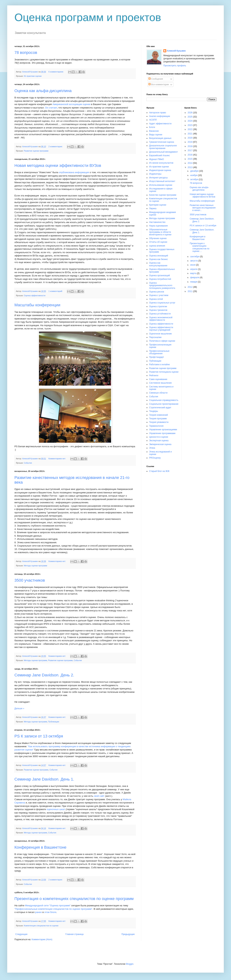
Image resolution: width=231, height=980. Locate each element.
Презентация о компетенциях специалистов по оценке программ (74, 899)
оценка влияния (157, 246)
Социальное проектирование (164, 404)
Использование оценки (161, 185)
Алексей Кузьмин (176, 51)
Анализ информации (160, 116)
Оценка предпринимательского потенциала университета (162, 285)
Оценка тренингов (158, 310)
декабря (195, 171)
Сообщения (156, 79)
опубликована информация (74, 172)
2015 (190, 159)
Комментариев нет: (57, 459)
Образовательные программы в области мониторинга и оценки (160, 232)
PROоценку (155, 458)
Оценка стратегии (158, 306)
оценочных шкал (56, 809)
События (28, 463)
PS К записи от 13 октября (39, 736)
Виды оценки (156, 135)
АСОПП (153, 120)
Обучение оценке (158, 238)
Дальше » (19, 708)
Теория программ (158, 419)
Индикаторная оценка (160, 170)
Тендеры (154, 411)
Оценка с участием (159, 295)
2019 (190, 142)
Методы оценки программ (35, 566)
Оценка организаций (159, 275)
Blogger (130, 964)
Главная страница (75, 934)
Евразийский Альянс (159, 155)
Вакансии (154, 131)
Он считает (51, 108)
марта (194, 273)
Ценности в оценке (159, 437)
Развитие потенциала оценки (164, 372)
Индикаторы (155, 174)
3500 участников (30, 580)
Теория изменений (159, 415)
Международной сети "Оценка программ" (48, 905)
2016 (190, 155)
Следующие (21, 934)
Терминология (156, 426)
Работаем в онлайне (159, 365)
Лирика (153, 208)
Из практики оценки (33, 76)
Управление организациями (163, 430)
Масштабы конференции (37, 305)
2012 (190, 287)
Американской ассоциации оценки (71, 104)
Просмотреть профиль (175, 66)
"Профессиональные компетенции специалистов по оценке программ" (53, 909)
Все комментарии (159, 85)
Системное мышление (160, 383)
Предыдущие (128, 934)
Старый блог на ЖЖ (159, 471)
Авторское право (158, 113)
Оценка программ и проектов (88, 17)
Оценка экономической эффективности (161, 319)
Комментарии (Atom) (42, 939)
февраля (195, 277)
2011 (190, 291)
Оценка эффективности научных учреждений (161, 329)
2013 (190, 167)
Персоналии (155, 337)
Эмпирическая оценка (160, 444)
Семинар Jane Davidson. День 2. (44, 675)
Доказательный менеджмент (163, 152)
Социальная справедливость (164, 400)
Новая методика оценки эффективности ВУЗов (58, 165)
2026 (190, 113)
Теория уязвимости (159, 422)
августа (194, 261)
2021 (190, 134)
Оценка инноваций (159, 256)
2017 (190, 150)
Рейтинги (154, 375)
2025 (190, 117)
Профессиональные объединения (159, 352)
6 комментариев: (56, 72)
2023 (190, 125)
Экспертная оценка (159, 441)
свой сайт (99, 796)
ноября (194, 175)
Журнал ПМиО (157, 159)
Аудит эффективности (160, 124)
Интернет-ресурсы (158, 178)
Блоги (152, 127)
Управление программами (162, 433)
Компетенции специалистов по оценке (41, 926)
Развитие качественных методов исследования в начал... (203, 208)
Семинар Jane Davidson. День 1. (44, 779)
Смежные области (158, 393)
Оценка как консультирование (158, 264)
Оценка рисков (157, 292)
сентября (195, 257)
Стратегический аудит (160, 408)
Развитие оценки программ (36, 151)
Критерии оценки (158, 205)
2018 (190, 146)
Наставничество (157, 222)
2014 (190, 163)
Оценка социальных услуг (162, 303)
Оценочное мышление (160, 334)
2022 (190, 129)
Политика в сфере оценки (162, 341)
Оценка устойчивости (160, 314)
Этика (152, 448)
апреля (194, 269)
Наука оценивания (158, 226)
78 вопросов (26, 53)
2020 (190, 138)
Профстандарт (157, 357)
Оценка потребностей (160, 279)
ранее (38, 912)
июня (193, 265)
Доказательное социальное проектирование (163, 147)
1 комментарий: (56, 291)
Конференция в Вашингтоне (40, 847)
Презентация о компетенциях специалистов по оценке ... (200, 247)
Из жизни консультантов (161, 163)
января (194, 282)
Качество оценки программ (163, 195)
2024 (190, 121)
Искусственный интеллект (162, 181)
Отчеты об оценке (158, 242)
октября (194, 179)
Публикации (54, 722)
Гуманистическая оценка (162, 142)
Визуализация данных (160, 138)
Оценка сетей (156, 299)
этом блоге (50, 912)
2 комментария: (56, 146)
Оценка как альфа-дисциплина (43, 91)
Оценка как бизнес (159, 259)
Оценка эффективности (35, 295)
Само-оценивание (158, 379)
